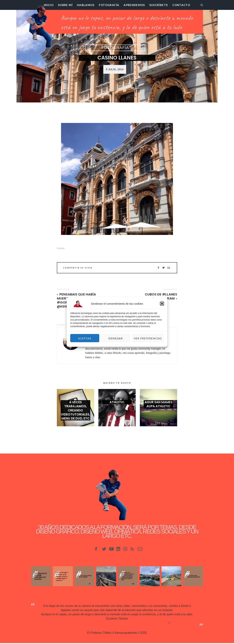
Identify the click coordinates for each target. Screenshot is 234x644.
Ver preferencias (148, 338)
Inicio (49, 5)
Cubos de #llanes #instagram (160, 296)
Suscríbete (159, 5)
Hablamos (86, 5)
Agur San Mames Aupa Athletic (158, 406)
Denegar (116, 338)
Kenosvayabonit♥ (183, 623)
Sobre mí (65, 5)
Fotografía (109, 5)
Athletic (117, 404)
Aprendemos (134, 5)
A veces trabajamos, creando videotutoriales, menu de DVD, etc (75, 412)
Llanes (61, 248)
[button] (162, 304)
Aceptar (85, 338)
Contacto (181, 5)
